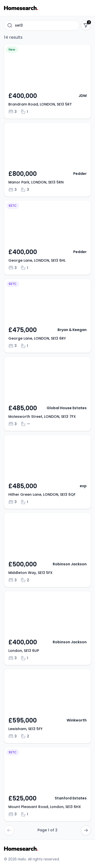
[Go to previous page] (9, 830)
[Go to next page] (86, 830)
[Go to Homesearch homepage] (21, 8)
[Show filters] (86, 25)
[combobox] (42, 25)
